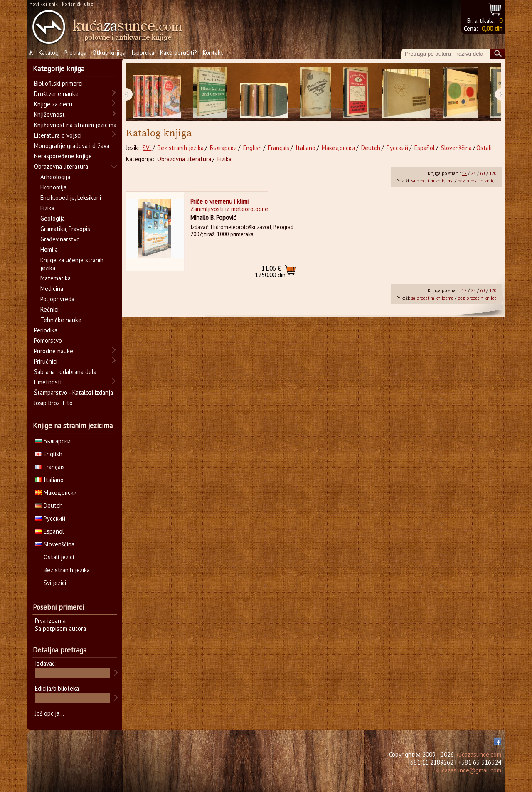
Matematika (55, 278)
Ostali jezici (59, 557)
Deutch (371, 148)
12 (464, 173)
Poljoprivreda (57, 299)
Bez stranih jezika (181, 148)
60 (483, 173)
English (252, 148)
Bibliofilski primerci (58, 83)
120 (493, 173)
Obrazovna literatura (184, 159)
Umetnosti (48, 382)
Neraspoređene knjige (63, 156)
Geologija (53, 218)
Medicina (52, 289)
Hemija (49, 250)
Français (279, 148)
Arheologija (55, 177)
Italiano (305, 148)
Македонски (338, 148)
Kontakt (213, 53)
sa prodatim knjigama (432, 181)
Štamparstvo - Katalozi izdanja (74, 392)
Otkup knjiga (109, 53)
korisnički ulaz (78, 4)
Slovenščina (456, 148)
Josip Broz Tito (53, 403)
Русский (397, 148)
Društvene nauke (56, 94)
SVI (147, 148)
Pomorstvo (48, 341)
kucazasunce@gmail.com (468, 770)
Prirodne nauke (54, 351)
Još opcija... (49, 713)
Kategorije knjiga (59, 69)
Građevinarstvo (60, 239)
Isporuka (143, 53)
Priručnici (46, 361)
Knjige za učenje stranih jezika (72, 264)
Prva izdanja (50, 621)
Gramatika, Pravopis (65, 229)
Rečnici (49, 309)
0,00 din (492, 28)
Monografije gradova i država (72, 146)
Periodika (46, 330)
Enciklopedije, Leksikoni (71, 198)
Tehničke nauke (61, 320)
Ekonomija (53, 187)
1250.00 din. (271, 272)
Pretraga (75, 53)
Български (223, 148)
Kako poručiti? (179, 53)
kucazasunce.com (478, 754)
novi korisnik (44, 4)
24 (473, 173)
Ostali (484, 148)
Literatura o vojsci (58, 135)
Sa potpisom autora (60, 628)
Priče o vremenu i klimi (219, 201)
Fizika (224, 159)
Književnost (49, 114)
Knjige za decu (53, 104)
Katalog (49, 53)
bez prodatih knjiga (477, 181)
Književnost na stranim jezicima (75, 125)
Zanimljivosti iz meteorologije (229, 209)
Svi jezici (55, 583)
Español (425, 148)
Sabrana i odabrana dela (65, 372)
